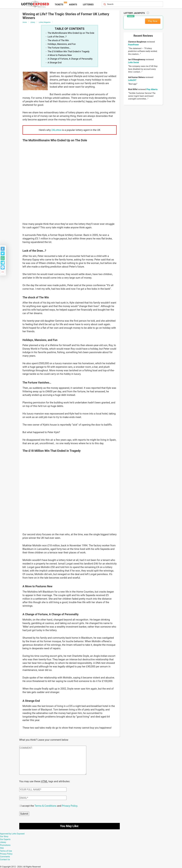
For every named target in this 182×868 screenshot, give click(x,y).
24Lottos (56, 130)
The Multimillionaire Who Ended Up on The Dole (71, 33)
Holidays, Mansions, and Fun (62, 44)
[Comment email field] (43, 798)
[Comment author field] (43, 789)
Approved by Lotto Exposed (12, 833)
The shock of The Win (58, 40)
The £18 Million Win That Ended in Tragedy (69, 52)
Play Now (153, 21)
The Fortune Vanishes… (59, 48)
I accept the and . (49, 806)
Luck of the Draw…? (57, 37)
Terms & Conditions (45, 806)
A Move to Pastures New (60, 55)
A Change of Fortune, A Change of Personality (70, 59)
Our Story (4, 836)
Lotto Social (134, 62)
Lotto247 (132, 80)
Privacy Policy (70, 806)
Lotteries (88, 4)
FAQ (2, 848)
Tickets (59, 4)
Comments (5, 856)
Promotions (5, 845)
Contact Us (5, 859)
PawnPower (133, 45)
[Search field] (130, 4)
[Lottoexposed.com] (36, 4)
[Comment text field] (53, 760)
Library (3, 842)
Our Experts (5, 839)
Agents (73, 4)
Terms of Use (6, 851)
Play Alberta (152, 89)
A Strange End (55, 63)
